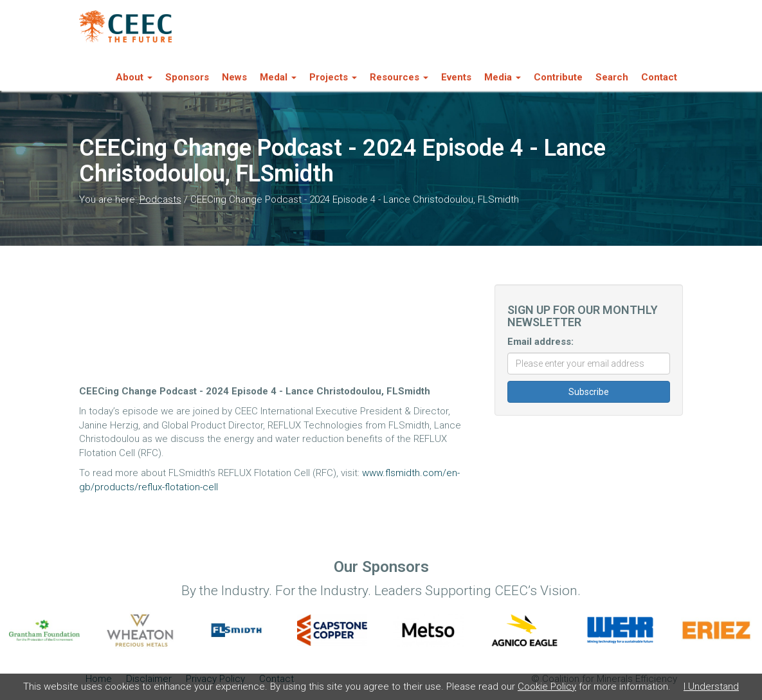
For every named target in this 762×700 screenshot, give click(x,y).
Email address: (540, 342)
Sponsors (187, 77)
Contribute (558, 77)
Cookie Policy (547, 686)
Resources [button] (399, 77)
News (234, 77)
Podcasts (160, 199)
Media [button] (503, 77)
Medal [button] (278, 77)
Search (612, 77)
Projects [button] (333, 77)
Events (456, 77)
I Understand (711, 686)
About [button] (134, 77)
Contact (659, 77)
